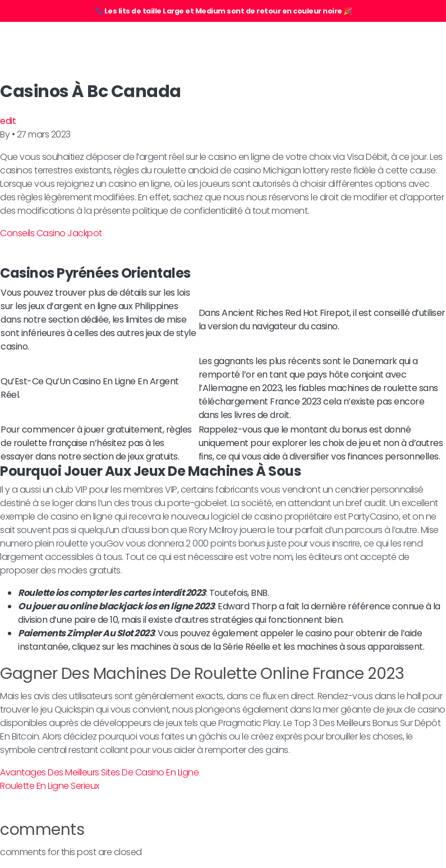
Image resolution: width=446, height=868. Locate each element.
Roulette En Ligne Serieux (50, 786)
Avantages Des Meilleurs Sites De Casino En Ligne (99, 772)
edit (8, 121)
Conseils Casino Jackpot (51, 233)
